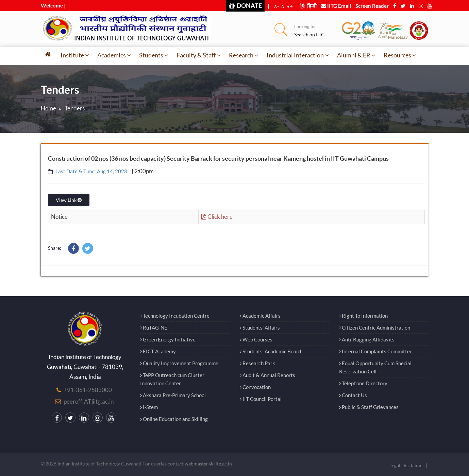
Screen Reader (372, 6)
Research (244, 55)
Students (154, 55)
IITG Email (336, 6)
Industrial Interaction (298, 55)
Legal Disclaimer (407, 465)
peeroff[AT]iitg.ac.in (89, 401)
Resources (400, 55)
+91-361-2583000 (88, 390)
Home (48, 108)
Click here (217, 217)
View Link (69, 200)
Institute (75, 55)
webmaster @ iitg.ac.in (208, 464)
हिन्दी (308, 6)
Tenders (75, 108)
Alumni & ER (356, 55)
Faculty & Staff (199, 55)
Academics (114, 55)
